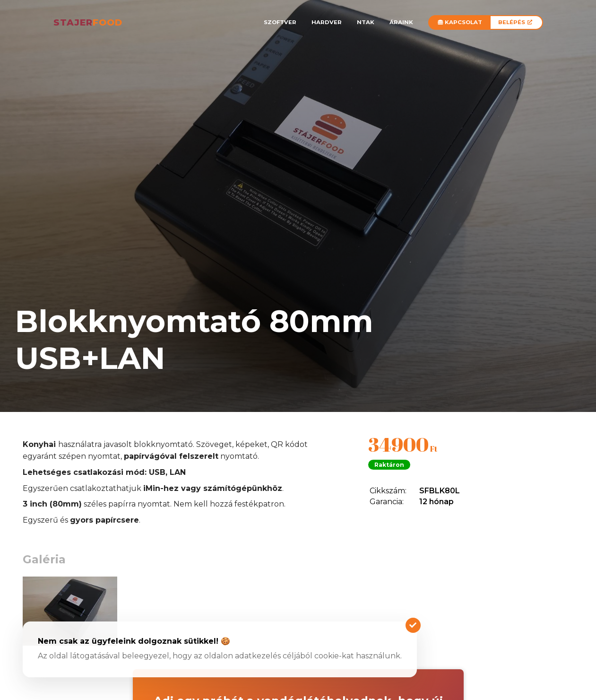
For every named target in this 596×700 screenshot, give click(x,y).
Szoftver (280, 22)
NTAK (366, 22)
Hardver (327, 22)
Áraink (401, 22)
